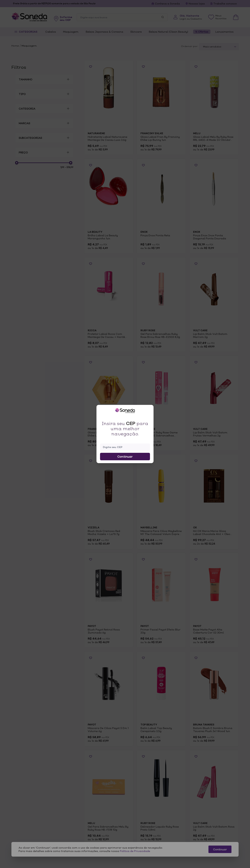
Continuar (125, 457)
